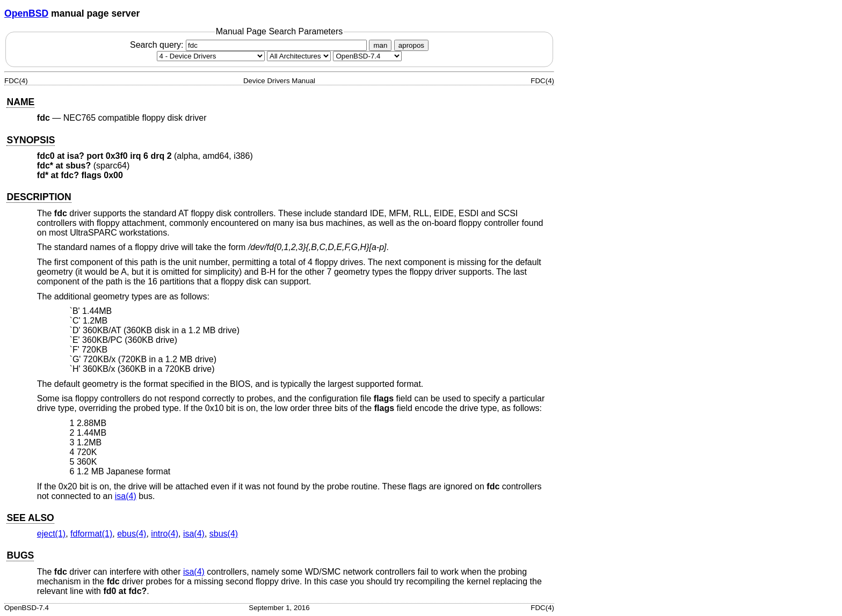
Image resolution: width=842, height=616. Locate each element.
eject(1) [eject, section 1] (51, 534)
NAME (20, 102)
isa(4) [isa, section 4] (126, 496)
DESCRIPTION (39, 197)
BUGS (20, 555)
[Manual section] (211, 56)
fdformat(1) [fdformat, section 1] (91, 534)
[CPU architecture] (299, 56)
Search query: (250, 45)
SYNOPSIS (31, 140)
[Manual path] (367, 56)
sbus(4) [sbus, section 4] (224, 534)
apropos (411, 45)
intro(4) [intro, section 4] (165, 534)
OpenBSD (26, 13)
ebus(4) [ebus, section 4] (132, 534)
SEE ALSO (30, 518)
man (380, 45)
